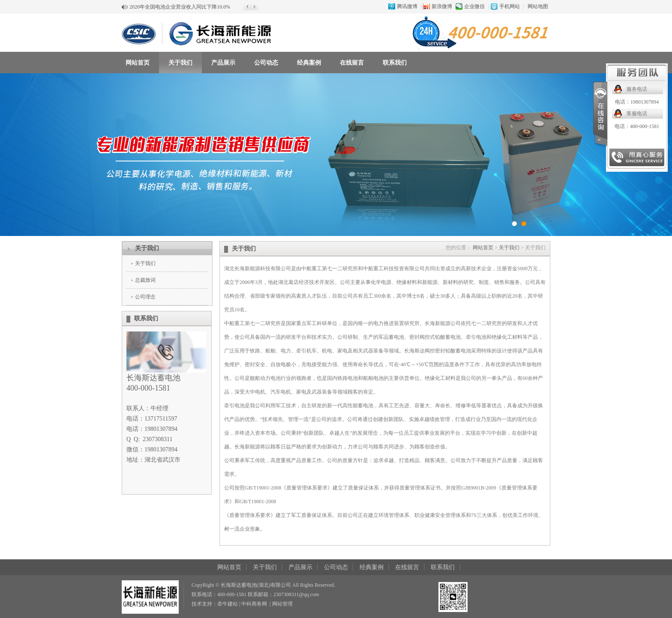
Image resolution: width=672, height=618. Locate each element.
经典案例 (309, 63)
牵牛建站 (228, 604)
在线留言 (352, 63)
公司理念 (145, 297)
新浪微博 (442, 6)
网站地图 (538, 6)
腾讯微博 (407, 6)
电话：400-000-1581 (637, 126)
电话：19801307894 (637, 102)
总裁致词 (145, 280)
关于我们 (180, 63)
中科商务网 (254, 604)
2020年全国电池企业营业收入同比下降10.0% (180, 7)
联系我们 (395, 63)
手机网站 (510, 6)
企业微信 (474, 6)
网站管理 (282, 604)
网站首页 (138, 63)
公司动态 (266, 63)
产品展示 (223, 63)
